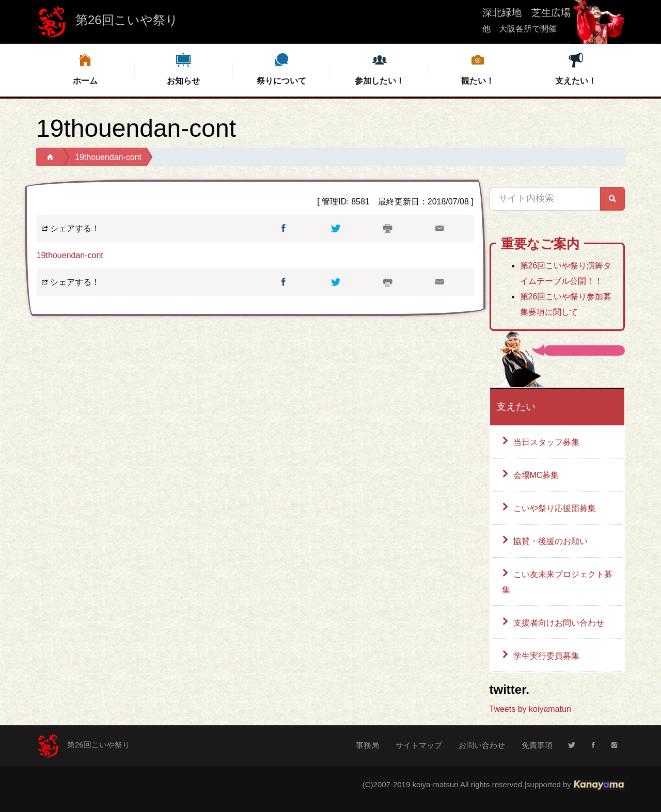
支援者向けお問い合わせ (559, 623)
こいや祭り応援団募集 (555, 508)
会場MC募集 (536, 475)
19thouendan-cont (108, 157)
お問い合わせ (482, 745)
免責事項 (537, 745)
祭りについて (281, 68)
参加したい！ (380, 68)
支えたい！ (576, 68)
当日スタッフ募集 (546, 442)
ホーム (85, 68)
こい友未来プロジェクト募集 (557, 582)
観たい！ (478, 68)
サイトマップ (419, 745)
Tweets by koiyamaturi (530, 709)
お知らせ (183, 68)
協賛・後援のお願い (550, 541)
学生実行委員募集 (546, 656)
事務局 (367, 745)
